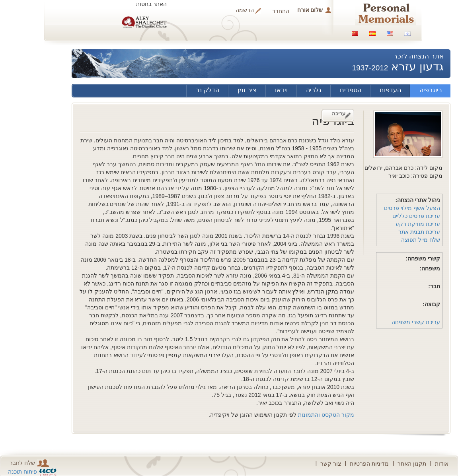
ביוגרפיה (431, 90)
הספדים (351, 90)
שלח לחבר (29, 463)
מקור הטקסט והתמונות (326, 415)
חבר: (434, 286)
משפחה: (430, 268)
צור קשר (331, 464)
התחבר (281, 11)
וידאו (281, 90)
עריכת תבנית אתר (419, 232)
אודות (442, 464)
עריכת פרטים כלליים (416, 216)
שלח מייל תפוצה (421, 240)
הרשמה (245, 10)
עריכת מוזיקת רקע (418, 224)
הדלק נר (207, 90)
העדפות (390, 90)
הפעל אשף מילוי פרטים (412, 208)
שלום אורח (310, 10)
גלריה (314, 90)
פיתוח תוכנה (22, 472)
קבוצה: (431, 304)
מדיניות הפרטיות (369, 464)
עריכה (339, 114)
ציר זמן (247, 90)
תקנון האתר (412, 464)
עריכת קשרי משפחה (416, 322)
